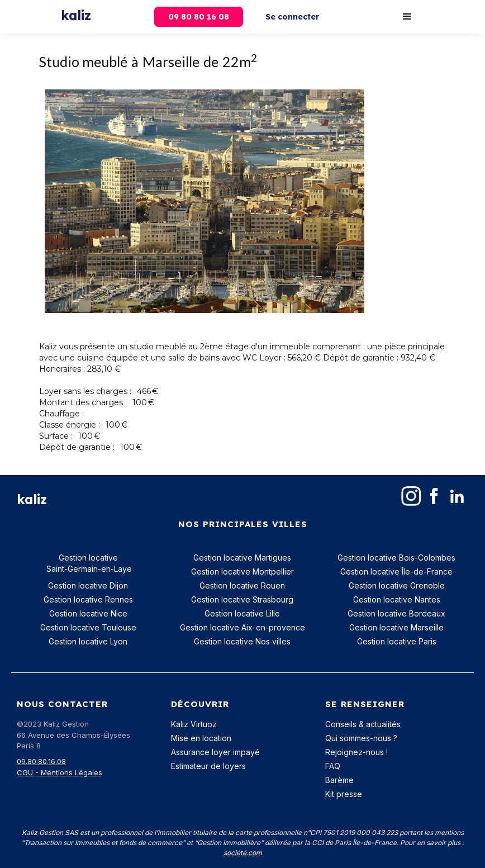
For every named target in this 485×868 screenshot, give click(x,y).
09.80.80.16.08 (41, 761)
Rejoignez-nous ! (356, 752)
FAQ (333, 766)
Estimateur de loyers (208, 766)
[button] (407, 17)
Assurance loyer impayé (215, 752)
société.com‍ (243, 853)
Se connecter (292, 17)
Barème (339, 780)
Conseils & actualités (363, 724)
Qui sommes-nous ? (361, 738)
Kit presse (344, 794)
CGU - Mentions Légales (60, 772)
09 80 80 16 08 (199, 17)
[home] (76, 13)
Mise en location (201, 738)
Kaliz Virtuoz (194, 724)
